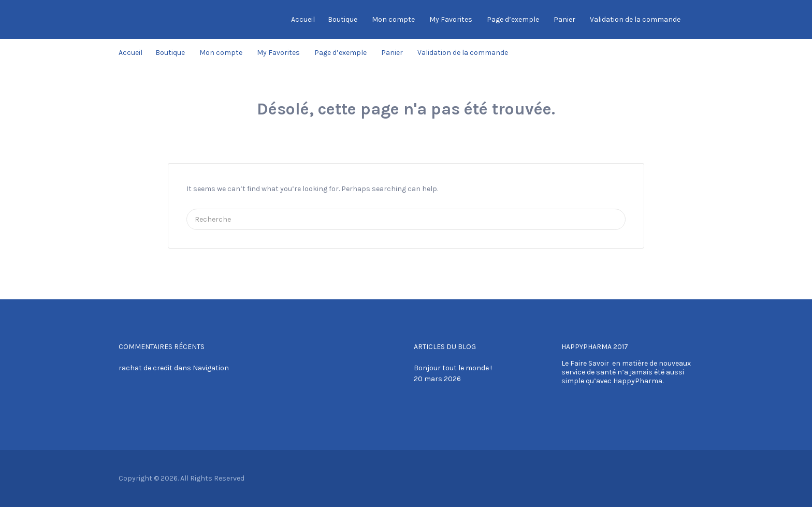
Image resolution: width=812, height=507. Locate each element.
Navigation (211, 368)
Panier (564, 19)
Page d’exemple (513, 19)
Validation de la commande (635, 19)
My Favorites (451, 19)
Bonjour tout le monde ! (453, 368)
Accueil (303, 19)
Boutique (343, 19)
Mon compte (393, 19)
